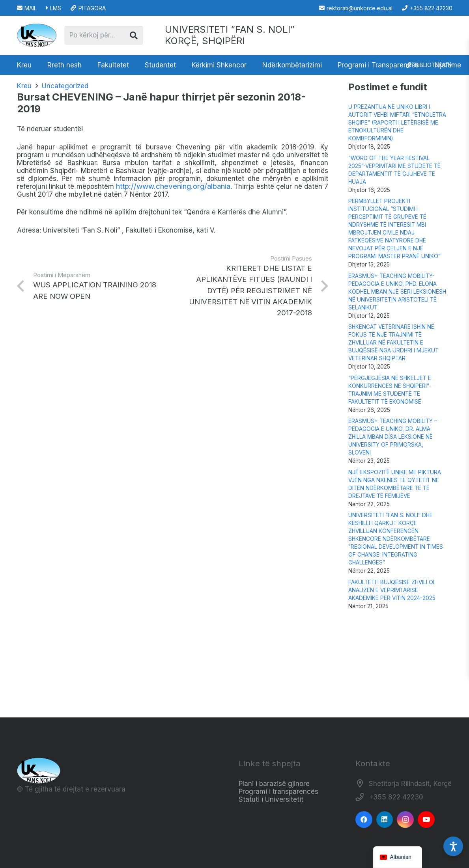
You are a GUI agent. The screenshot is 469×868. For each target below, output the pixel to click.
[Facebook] (364, 820)
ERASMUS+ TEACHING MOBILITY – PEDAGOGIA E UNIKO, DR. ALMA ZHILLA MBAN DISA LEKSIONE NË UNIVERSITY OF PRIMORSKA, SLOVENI (393, 437)
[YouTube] (426, 820)
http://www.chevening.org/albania (173, 186)
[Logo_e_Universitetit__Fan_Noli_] (37, 35)
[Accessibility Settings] (453, 846)
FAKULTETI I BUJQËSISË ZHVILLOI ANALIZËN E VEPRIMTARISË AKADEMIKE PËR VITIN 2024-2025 (392, 590)
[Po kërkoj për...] (104, 35)
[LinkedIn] (385, 820)
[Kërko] (134, 35)
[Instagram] (405, 820)
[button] (429, 65)
